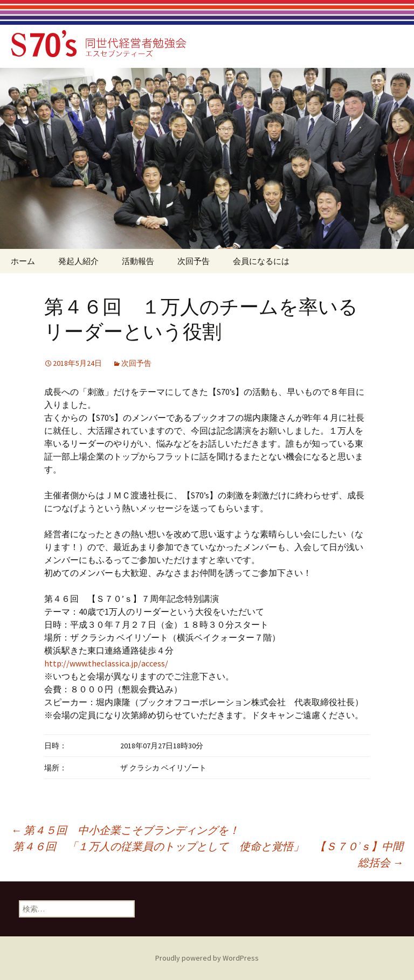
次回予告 (194, 261)
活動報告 (138, 261)
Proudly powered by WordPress (207, 958)
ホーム (23, 261)
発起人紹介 (78, 261)
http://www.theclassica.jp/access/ (106, 663)
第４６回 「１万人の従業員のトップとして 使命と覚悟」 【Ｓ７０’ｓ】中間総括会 (208, 854)
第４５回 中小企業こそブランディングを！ (125, 830)
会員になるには (261, 261)
